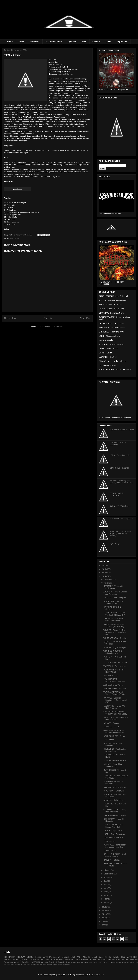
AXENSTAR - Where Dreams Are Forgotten (115, 593)
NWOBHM (35, 962)
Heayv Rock (134, 962)
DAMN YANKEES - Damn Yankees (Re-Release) (114, 625)
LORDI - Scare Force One (120, 455)
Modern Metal (61, 965)
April (106, 892)
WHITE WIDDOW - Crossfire (115, 638)
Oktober (107, 870)
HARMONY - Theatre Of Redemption (113, 587)
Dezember (108, 579)
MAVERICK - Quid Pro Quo (115, 648)
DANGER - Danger (111, 723)
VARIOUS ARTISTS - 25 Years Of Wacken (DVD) (114, 693)
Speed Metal (13, 962)
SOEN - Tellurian (110, 851)
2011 (104, 914)
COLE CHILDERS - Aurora (114, 736)
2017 (104, 565)
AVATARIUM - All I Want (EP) (115, 688)
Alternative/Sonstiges (14, 960)
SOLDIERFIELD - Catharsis (115, 761)
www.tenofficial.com (65, 74)
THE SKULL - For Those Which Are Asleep (113, 620)
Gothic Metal (106, 960)
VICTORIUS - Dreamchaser (115, 666)
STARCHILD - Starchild (119, 468)
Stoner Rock (62, 962)
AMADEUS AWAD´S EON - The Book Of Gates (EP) (115, 614)
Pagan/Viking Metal (117, 962)
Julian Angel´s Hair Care (101, 962)
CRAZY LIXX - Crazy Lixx (114, 791)
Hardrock (9, 957)
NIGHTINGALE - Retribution (115, 787)
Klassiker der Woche (109, 957)
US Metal (80, 962)
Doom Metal (69, 960)
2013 (104, 907)
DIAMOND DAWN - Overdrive (118, 444)
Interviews (35, 42)
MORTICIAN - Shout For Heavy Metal (113, 671)
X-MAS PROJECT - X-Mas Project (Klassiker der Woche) (121, 534)
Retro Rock (53, 962)
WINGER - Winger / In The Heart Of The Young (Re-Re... (115, 632)
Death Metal (96, 960)
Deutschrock (72, 962)
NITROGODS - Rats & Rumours (113, 744)
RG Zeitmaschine (54, 42)
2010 (104, 918)
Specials (72, 42)
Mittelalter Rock (51, 965)
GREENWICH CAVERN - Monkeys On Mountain (114, 731)
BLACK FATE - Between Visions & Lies (113, 602)
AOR (79, 957)
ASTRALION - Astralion (113, 685)
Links (108, 42)
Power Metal (41, 957)
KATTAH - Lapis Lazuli (113, 831)
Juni (106, 885)
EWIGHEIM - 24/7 (111, 676)
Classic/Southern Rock (83, 960)
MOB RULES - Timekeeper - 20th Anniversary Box (115, 846)
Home (10, 42)
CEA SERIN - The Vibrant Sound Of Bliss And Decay (115, 713)
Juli (105, 881)
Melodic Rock (15, 238)
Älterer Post (85, 318)
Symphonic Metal (44, 960)
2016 (104, 569)
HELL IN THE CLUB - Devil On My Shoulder (115, 855)
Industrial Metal (35, 965)
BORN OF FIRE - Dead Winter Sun (113, 783)
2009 (104, 921)
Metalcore (43, 965)
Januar (107, 903)
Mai (106, 888)
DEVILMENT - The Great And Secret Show (115, 750)
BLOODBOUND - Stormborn (115, 663)
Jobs (84, 42)
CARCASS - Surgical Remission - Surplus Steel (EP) (115, 700)
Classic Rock (88, 962)
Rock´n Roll (116, 960)
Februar (107, 899)
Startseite (48, 318)
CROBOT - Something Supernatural (113, 765)
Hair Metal (126, 957)
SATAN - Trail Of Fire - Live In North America (116, 719)
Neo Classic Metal (16, 965)
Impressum (122, 42)
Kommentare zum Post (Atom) (52, 327)
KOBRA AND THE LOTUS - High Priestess (115, 707)
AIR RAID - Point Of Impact (115, 598)
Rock (136, 957)
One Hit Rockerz (127, 960)
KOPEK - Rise (109, 841)
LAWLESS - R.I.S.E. (112, 727)
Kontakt (96, 42)
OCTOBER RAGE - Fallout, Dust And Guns (115, 811)
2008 (104, 925)
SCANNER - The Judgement (121, 519)
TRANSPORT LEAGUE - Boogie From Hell (114, 826)
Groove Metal (26, 965)
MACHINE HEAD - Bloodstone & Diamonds (114, 680)
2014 (104, 576)
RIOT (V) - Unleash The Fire (115, 815)
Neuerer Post (10, 318)
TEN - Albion (115, 544)
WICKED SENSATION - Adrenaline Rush (113, 652)
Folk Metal (7, 965)
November (108, 583)
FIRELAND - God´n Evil (113, 838)
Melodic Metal (90, 957)
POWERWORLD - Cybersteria (117, 494)
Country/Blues (58, 960)
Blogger (101, 975)
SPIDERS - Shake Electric (114, 800)
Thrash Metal (30, 960)
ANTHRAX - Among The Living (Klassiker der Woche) (121, 482)
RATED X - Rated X (112, 860)
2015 (104, 573)
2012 (104, 911)
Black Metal (44, 962)
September (109, 874)
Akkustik (126, 962)
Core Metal (26, 962)
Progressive (55, 957)
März (106, 895)
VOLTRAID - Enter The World (122, 430)
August (107, 877)
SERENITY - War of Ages (120, 506)
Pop (20, 962)
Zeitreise (68, 965)
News (21, 42)
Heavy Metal (25, 957)
